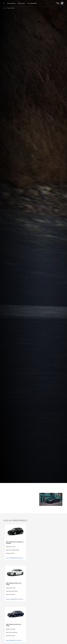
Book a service (21, 3)
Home (5, 8)
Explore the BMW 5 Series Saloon (14, 640)
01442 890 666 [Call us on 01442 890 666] (33, 3)
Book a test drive (11, 3)
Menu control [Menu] (4, 3)
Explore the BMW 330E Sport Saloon (14, 599)
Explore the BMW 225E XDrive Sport (14, 558)
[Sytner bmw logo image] (60, 3)
